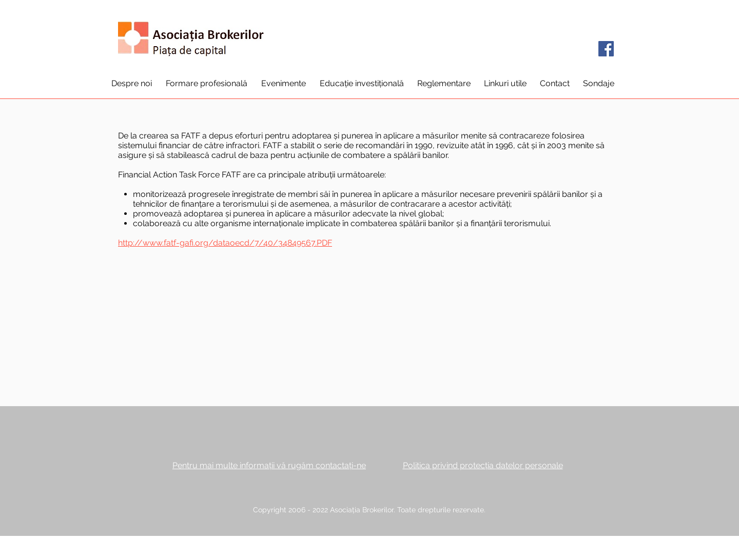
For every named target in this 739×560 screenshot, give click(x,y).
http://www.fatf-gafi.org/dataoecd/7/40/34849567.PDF (225, 243)
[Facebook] (606, 49)
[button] (131, 83)
